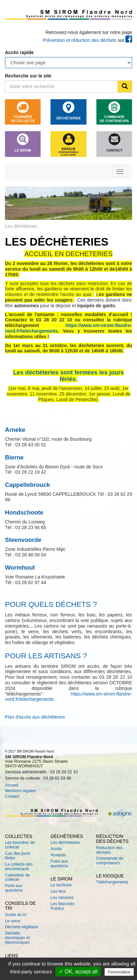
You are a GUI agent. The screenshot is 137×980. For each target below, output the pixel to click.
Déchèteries (67, 836)
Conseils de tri (20, 906)
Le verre (13, 921)
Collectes (18, 836)
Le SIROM (61, 879)
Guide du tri (16, 915)
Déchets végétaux (22, 927)
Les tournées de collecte (20, 845)
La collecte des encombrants (19, 867)
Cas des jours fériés (18, 856)
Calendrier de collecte (17, 877)
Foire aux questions (14, 888)
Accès (56, 849)
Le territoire (61, 885)
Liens (12, 956)
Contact (12, 796)
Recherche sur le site (28, 76)
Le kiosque (110, 876)
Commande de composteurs (110, 861)
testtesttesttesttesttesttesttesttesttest (68, 63)
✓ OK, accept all (78, 972)
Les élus (58, 891)
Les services (62, 898)
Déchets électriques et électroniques (17, 938)
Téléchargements (112, 882)
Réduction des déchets (112, 839)
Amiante (58, 855)
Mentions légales (21, 791)
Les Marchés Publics (62, 906)
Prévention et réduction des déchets (79, 40)
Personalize (119, 972)
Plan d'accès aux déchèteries (35, 717)
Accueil (12, 785)
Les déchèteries (65, 843)
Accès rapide (19, 52)
